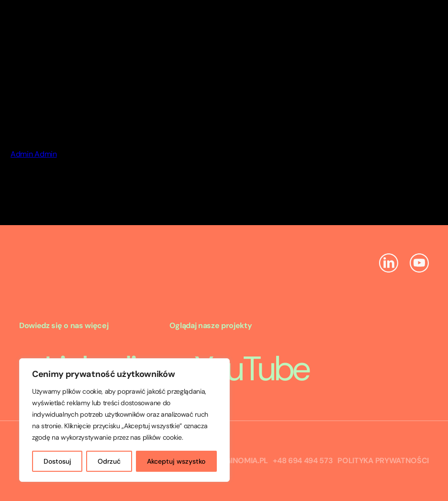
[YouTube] (419, 264)
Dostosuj (57, 461)
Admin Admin (34, 154)
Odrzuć (109, 461)
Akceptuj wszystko (176, 461)
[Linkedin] (389, 264)
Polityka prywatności (383, 461)
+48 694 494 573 (303, 461)
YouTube (239, 369)
